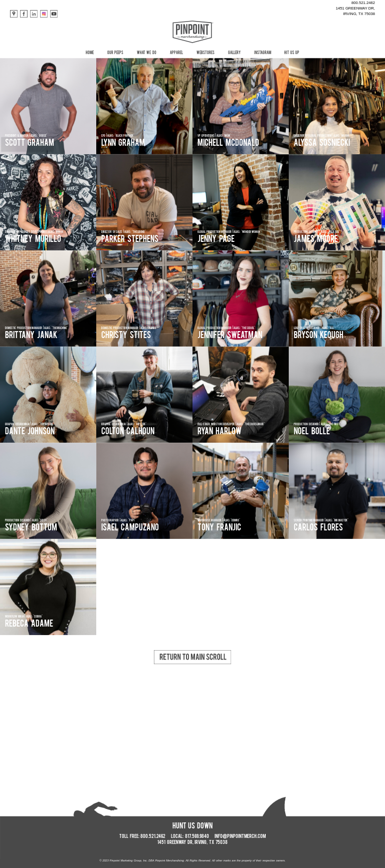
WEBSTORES (206, 53)
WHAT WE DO (147, 53)
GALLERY (234, 53)
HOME (90, 53)
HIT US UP (292, 53)
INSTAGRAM (263, 53)
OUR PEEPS (115, 53)
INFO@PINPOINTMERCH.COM (240, 837)
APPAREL (176, 53)
